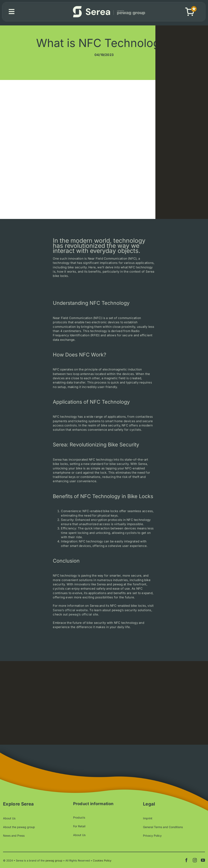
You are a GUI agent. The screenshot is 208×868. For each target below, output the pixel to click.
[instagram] (195, 860)
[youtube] (203, 860)
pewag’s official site (83, 616)
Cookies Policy (102, 860)
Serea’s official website (70, 612)
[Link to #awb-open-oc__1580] (12, 12)
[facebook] (186, 860)
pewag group (54, 860)
